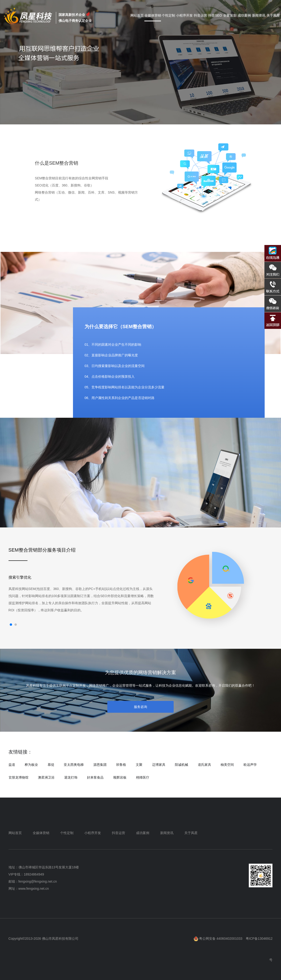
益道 (12, 765)
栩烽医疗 (143, 777)
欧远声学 (250, 765)
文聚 (139, 765)
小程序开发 (185, 15)
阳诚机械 (181, 765)
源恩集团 (100, 765)
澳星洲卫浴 (46, 777)
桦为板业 (31, 765)
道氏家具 (204, 765)
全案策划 (230, 15)
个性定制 (169, 15)
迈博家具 (159, 765)
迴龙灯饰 (71, 777)
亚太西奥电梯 (74, 765)
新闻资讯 (259, 15)
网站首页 (139, 15)
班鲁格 (121, 765)
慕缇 (51, 765)
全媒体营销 (154, 15)
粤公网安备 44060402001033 (218, 939)
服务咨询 (140, 707)
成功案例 (244, 15)
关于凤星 (273, 15)
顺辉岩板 (120, 777)
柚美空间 (227, 765)
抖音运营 (201, 15)
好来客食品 (95, 777)
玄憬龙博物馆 (18, 777)
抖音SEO (215, 15)
